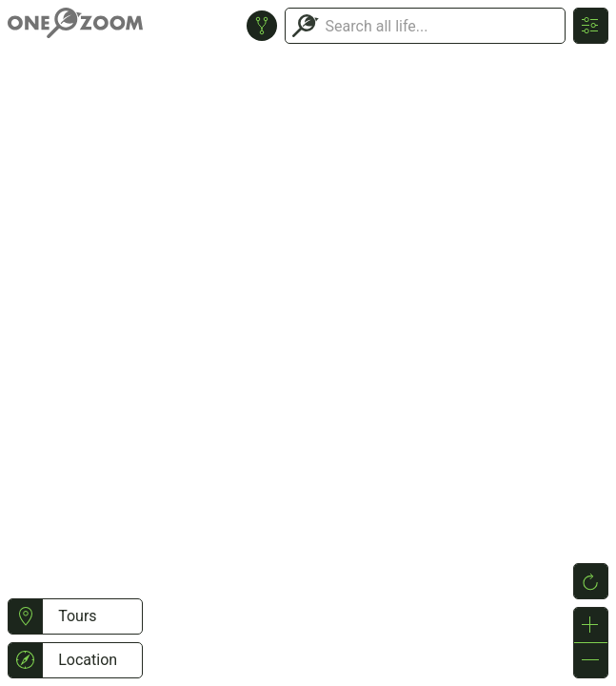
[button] (25, 616)
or (308, 343)
